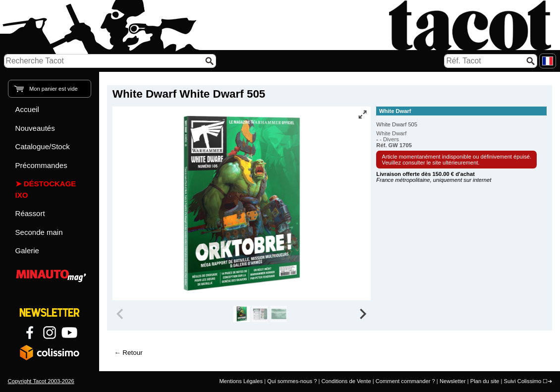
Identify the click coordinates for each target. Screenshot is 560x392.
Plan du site (485, 381)
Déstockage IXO (46, 189)
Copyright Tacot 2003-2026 (41, 381)
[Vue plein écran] (362, 114)
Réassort (30, 213)
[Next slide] (363, 314)
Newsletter (453, 381)
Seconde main (39, 232)
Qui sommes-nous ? (292, 381)
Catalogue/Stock (43, 146)
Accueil (27, 109)
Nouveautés (35, 128)
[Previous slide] (121, 314)
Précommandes (41, 165)
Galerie (27, 251)
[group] (242, 314)
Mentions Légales (241, 381)
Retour (132, 353)
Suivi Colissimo (522, 381)
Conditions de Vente (346, 381)
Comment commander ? (405, 381)
